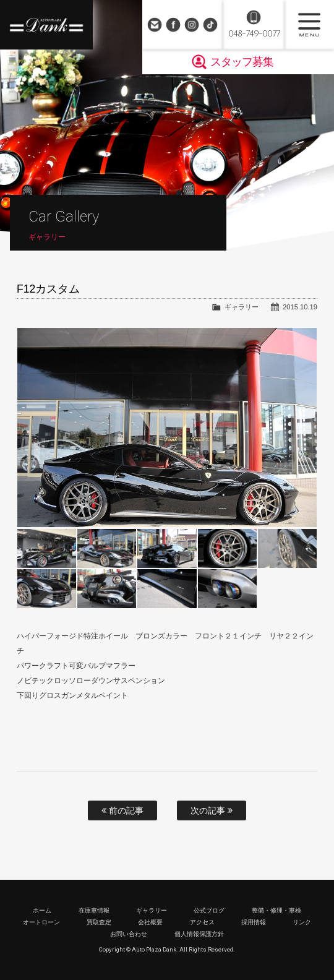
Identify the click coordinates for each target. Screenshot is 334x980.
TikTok (210, 25)
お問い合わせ (155, 25)
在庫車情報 (94, 910)
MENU (309, 25)
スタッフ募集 (242, 62)
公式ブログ (209, 910)
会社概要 (150, 922)
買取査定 (99, 922)
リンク (302, 922)
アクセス (202, 922)
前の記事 (122, 810)
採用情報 (254, 922)
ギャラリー (242, 307)
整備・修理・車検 (276, 910)
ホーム (42, 910)
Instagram (192, 25)
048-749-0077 (254, 34)
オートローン (41, 922)
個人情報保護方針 (199, 934)
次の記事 (212, 810)
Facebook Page (173, 25)
